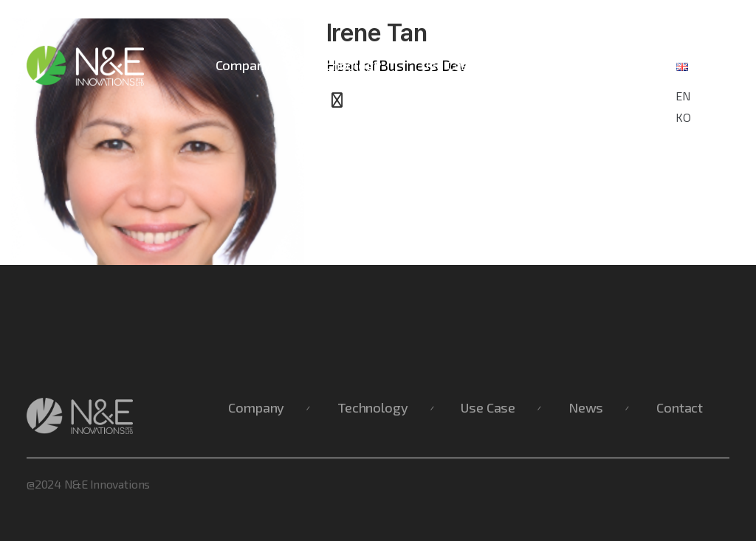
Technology (346, 65)
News (533, 65)
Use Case (448, 65)
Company (244, 65)
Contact (613, 65)
